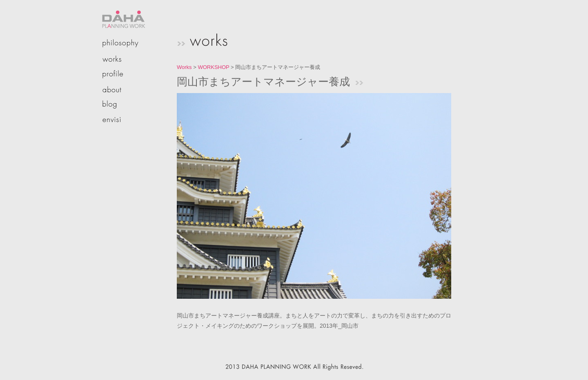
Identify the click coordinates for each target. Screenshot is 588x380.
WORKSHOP (213, 67)
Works (184, 67)
